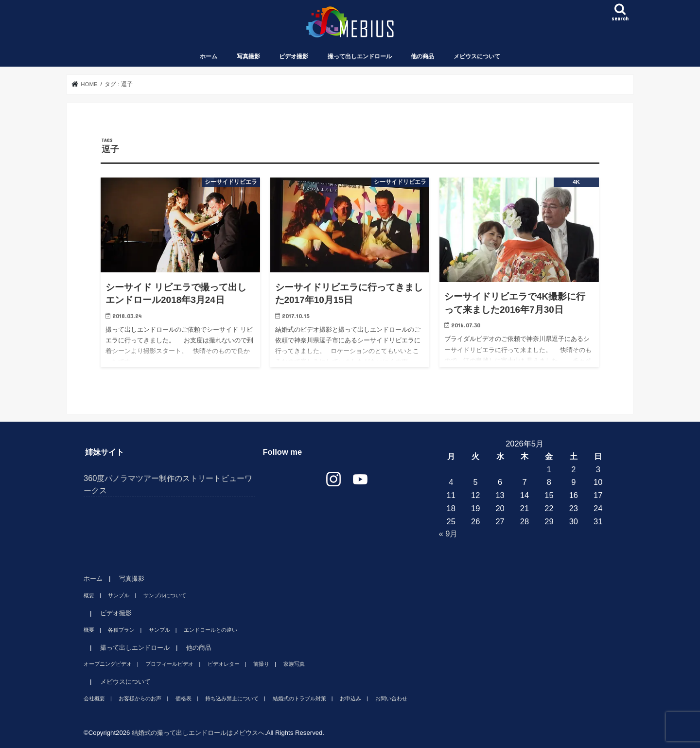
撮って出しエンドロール (360, 56)
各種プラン (121, 630)
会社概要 (94, 698)
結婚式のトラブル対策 (299, 698)
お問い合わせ (391, 698)
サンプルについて (165, 595)
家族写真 (294, 664)
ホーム (209, 56)
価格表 (184, 698)
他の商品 (422, 56)
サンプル (119, 595)
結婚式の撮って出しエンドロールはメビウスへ (198, 733)
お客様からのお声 (140, 698)
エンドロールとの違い (210, 630)
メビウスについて (477, 56)
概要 (89, 595)
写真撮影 (248, 56)
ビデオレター (224, 664)
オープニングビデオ (108, 664)
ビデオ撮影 (294, 56)
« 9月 (448, 534)
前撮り (261, 664)
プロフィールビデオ (169, 664)
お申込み (350, 698)
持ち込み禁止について (232, 698)
